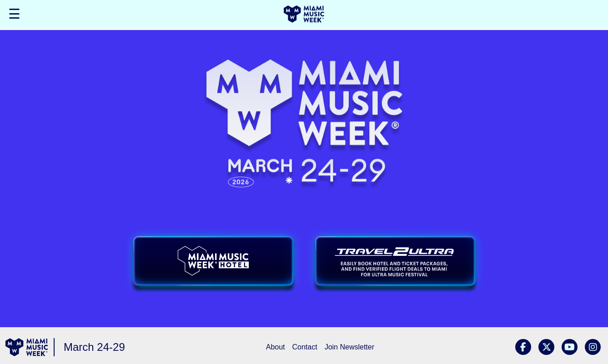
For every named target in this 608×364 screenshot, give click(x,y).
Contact (305, 347)
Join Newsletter (349, 347)
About (276, 347)
